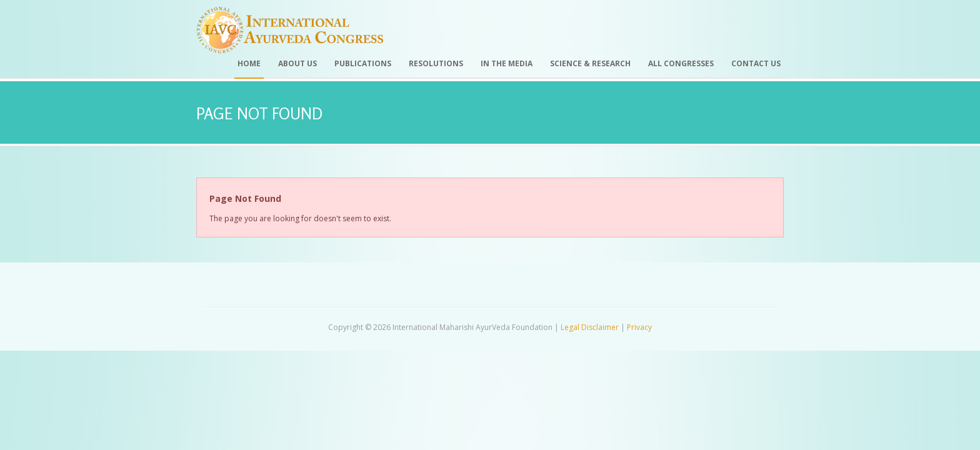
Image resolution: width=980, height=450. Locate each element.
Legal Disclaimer (590, 327)
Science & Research (590, 63)
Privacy (639, 327)
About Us (297, 63)
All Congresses (681, 63)
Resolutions (436, 63)
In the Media (507, 63)
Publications (363, 63)
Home (249, 63)
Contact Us (756, 63)
